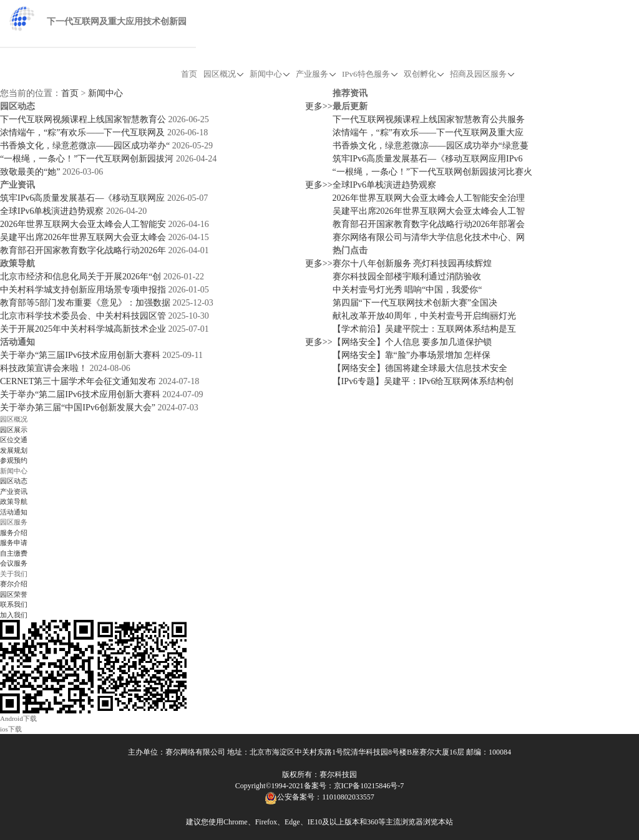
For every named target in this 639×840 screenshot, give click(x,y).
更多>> (319, 106)
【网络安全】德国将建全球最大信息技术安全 (420, 368)
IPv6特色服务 (370, 74)
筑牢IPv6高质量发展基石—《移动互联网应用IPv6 (428, 159)
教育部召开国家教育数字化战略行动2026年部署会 (429, 224)
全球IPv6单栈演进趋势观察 (52, 211)
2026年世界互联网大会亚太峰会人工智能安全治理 (429, 198)
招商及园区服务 (482, 74)
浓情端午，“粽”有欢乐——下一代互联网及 (82, 133)
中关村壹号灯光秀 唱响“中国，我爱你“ (407, 290)
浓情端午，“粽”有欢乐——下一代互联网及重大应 (428, 133)
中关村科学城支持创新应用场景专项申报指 (83, 290)
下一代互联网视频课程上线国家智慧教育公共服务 (429, 119)
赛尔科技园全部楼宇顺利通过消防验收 (407, 277)
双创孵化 (424, 74)
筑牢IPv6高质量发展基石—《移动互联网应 (82, 198)
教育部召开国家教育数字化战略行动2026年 (83, 250)
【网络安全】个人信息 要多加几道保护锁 (412, 342)
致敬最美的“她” (30, 172)
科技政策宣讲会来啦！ (44, 368)
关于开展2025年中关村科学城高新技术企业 (83, 329)
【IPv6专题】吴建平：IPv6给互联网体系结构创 (423, 381)
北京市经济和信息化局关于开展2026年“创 (80, 277)
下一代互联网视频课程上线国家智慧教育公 (83, 119)
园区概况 (223, 74)
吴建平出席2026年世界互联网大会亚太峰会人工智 (429, 211)
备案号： (319, 786)
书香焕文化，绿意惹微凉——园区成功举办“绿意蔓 (431, 146)
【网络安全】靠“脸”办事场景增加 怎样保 (412, 355)
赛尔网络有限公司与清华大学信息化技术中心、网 (429, 237)
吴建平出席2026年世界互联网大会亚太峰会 (83, 237)
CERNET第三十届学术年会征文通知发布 (78, 381)
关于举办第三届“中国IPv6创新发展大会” (78, 408)
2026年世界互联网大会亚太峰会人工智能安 (83, 224)
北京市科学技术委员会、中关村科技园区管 (83, 316)
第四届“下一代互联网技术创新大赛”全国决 (415, 303)
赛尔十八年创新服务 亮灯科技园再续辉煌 (412, 263)
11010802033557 (348, 797)
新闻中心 (270, 74)
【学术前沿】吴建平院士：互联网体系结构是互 (424, 329)
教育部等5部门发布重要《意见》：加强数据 (85, 303)
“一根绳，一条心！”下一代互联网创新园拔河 (87, 159)
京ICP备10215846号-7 (369, 786)
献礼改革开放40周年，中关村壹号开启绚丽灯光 (424, 316)
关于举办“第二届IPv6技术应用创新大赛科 (80, 394)
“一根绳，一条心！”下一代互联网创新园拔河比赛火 (432, 172)
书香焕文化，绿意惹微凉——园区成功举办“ (85, 146)
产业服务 (316, 74)
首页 (189, 74)
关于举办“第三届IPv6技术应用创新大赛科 (80, 355)
